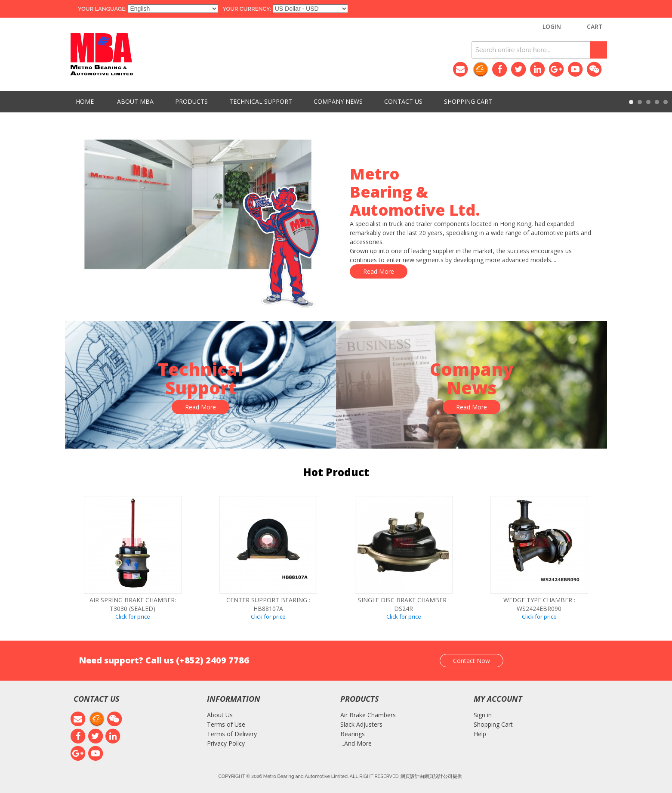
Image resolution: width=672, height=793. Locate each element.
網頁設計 (410, 776)
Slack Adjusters (361, 724)
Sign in (483, 715)
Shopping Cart (493, 724)
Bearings (353, 734)
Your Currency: (247, 9)
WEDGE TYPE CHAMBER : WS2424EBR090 (539, 604)
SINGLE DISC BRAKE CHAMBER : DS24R (404, 604)
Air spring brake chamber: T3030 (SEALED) (133, 604)
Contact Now (472, 661)
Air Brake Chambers (368, 715)
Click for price (133, 616)
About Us (220, 715)
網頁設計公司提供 (443, 776)
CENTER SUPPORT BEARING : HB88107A (268, 604)
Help (480, 734)
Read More (379, 271)
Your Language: (102, 9)
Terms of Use (226, 724)
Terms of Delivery (232, 734)
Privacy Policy (226, 743)
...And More (356, 743)
